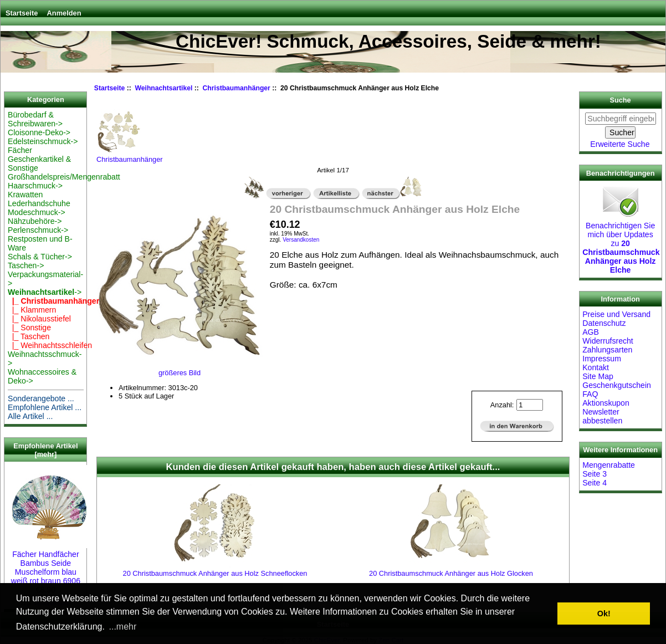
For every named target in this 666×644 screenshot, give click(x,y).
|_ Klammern (32, 310)
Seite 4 (595, 483)
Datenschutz (604, 323)
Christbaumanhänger (237, 88)
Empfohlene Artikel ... (45, 407)
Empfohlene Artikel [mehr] (45, 450)
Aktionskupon (606, 403)
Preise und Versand (616, 314)
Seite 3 (595, 474)
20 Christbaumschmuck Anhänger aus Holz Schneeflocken (215, 573)
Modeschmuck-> (37, 212)
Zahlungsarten (607, 350)
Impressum (602, 359)
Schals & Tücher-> (40, 257)
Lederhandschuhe (39, 203)
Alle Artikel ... (30, 416)
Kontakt (596, 367)
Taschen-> (26, 265)
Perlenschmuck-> (38, 230)
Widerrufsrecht (608, 341)
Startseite (22, 13)
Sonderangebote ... (41, 398)
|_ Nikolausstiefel (39, 319)
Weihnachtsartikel (164, 88)
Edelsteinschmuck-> (43, 141)
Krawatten (25, 195)
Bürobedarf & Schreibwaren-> (35, 119)
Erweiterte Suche (620, 144)
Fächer (20, 150)
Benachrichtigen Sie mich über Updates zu (621, 243)
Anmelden (64, 13)
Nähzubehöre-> (35, 221)
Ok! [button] (604, 614)
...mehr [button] (123, 627)
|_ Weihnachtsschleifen (50, 345)
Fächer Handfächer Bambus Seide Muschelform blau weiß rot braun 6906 (49, 563)
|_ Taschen (29, 336)
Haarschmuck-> (35, 186)
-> (45, 292)
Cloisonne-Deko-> (39, 132)
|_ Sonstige (29, 328)
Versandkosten (301, 240)
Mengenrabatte (609, 465)
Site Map (598, 376)
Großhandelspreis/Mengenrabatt (64, 177)
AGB (591, 332)
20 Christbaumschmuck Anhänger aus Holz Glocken (451, 573)
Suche (621, 100)
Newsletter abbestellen (602, 416)
